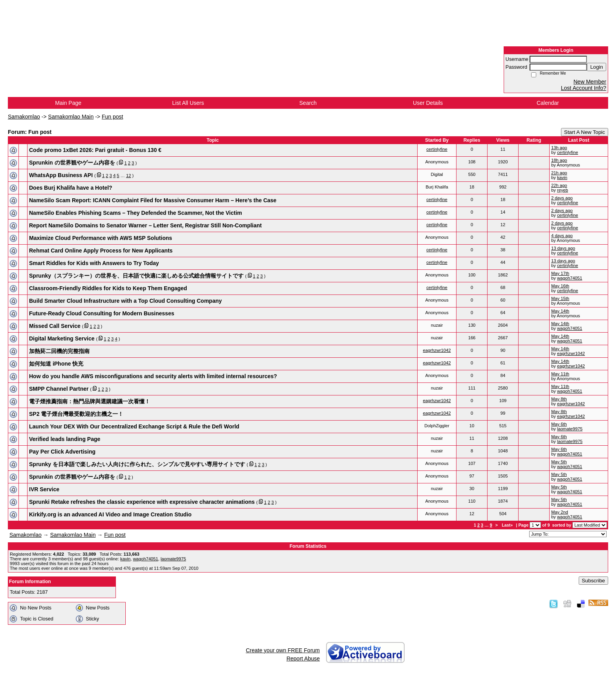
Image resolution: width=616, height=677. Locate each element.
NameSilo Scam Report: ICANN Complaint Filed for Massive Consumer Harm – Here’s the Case (153, 200)
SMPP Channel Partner (59, 389)
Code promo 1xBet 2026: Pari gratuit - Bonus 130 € (95, 150)
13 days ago (563, 248)
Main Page (68, 103)
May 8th (559, 399)
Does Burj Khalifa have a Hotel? (71, 188)
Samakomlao (24, 117)
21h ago (559, 173)
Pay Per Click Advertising (62, 452)
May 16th (560, 286)
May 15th (560, 298)
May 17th (560, 273)
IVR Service (44, 489)
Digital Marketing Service (62, 338)
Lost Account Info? (584, 88)
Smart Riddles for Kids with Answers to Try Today (94, 263)
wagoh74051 (570, 278)
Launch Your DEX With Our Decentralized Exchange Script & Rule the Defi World (134, 426)
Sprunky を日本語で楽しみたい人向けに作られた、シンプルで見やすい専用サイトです (137, 464)
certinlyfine (437, 149)
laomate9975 (570, 429)
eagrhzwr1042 (437, 350)
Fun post (112, 117)
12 (128, 176)
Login (597, 67)
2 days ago (562, 198)
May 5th (559, 462)
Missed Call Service (55, 326)
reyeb (563, 190)
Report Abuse (303, 659)
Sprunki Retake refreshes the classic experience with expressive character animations (142, 502)
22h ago (559, 185)
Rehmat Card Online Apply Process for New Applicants (101, 251)
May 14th (560, 311)
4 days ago (562, 236)
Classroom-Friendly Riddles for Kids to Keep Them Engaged (108, 288)
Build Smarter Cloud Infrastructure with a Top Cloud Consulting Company (126, 301)
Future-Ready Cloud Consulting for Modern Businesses (102, 313)
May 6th (559, 424)
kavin (562, 177)
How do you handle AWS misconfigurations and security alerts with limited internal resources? (153, 376)
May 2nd (560, 512)
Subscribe (593, 581)
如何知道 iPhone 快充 (56, 364)
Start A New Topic (585, 132)
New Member (590, 82)
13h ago (559, 148)
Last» (508, 525)
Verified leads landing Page (65, 439)
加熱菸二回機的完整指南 (59, 351)
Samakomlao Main (71, 117)
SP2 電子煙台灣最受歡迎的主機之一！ (76, 414)
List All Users (188, 103)
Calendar (548, 103)
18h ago (559, 160)
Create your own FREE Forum (283, 650)
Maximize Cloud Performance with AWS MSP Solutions (101, 238)
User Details (428, 103)
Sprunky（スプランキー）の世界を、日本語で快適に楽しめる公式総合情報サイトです (136, 276)
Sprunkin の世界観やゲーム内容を (72, 163)
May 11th (560, 374)
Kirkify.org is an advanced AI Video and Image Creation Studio (110, 514)
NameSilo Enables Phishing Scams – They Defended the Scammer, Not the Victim (136, 213)
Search (308, 103)
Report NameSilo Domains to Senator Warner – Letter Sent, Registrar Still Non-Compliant (145, 225)
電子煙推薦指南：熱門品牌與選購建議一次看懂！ (90, 401)
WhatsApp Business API (61, 175)
